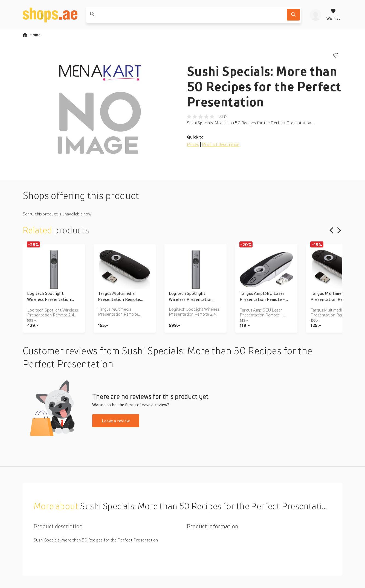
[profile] (316, 15)
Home (32, 35)
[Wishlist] (333, 15)
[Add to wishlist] (336, 56)
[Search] (293, 15)
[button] (100, 108)
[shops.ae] (50, 15)
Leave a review (116, 421)
